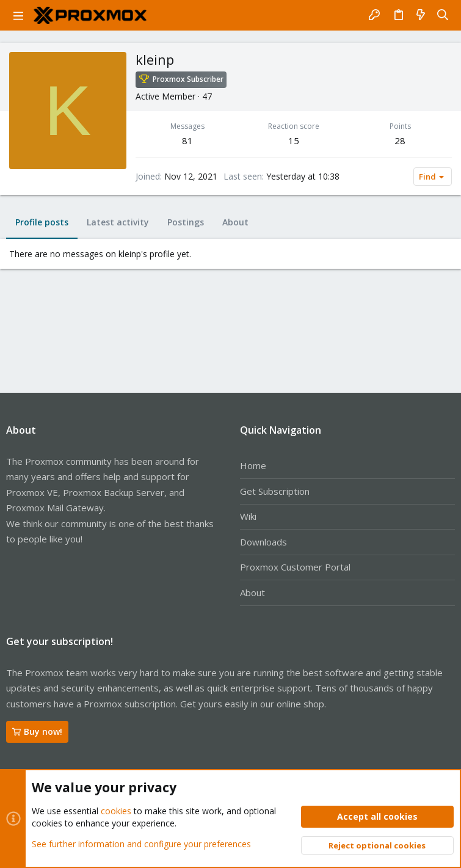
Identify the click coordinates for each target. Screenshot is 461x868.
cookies (116, 811)
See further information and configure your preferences (141, 843)
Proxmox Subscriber (188, 79)
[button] (18, 15)
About (252, 593)
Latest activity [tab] (118, 222)
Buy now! (37, 731)
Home (253, 465)
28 (400, 140)
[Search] (443, 15)
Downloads (263, 542)
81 (187, 140)
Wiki (248, 516)
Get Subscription (275, 491)
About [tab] (235, 222)
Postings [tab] (186, 222)
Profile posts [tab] (42, 222)
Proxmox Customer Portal (295, 567)
